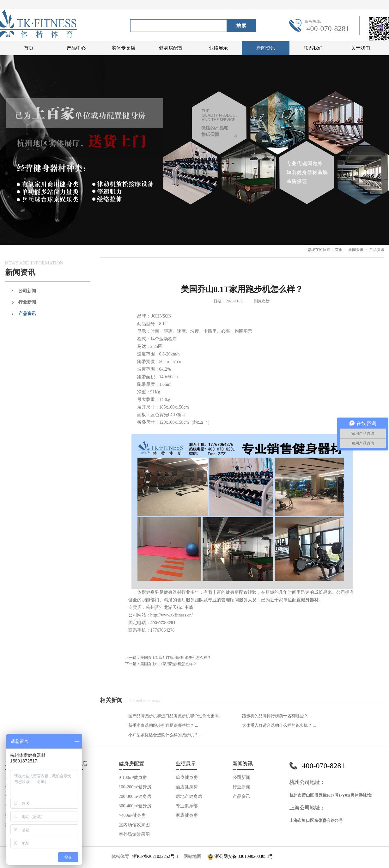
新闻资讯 (356, 250)
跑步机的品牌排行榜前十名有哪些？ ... (277, 716)
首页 (29, 48)
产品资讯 (377, 250)
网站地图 (191, 856)
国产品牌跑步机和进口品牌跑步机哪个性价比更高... (175, 716)
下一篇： (161, 664)
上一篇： (168, 658)
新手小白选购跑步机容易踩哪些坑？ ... (163, 725)
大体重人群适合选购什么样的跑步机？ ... (279, 725)
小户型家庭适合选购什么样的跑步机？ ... (165, 735)
